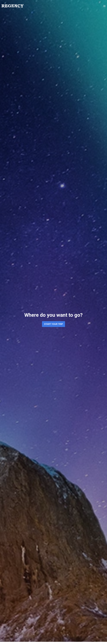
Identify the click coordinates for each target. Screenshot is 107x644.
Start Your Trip (53, 324)
